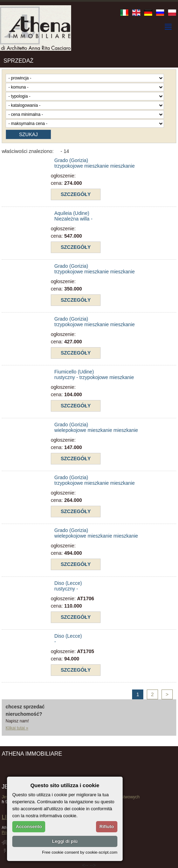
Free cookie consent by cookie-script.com (80, 852)
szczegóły (76, 194)
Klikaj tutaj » (17, 728)
